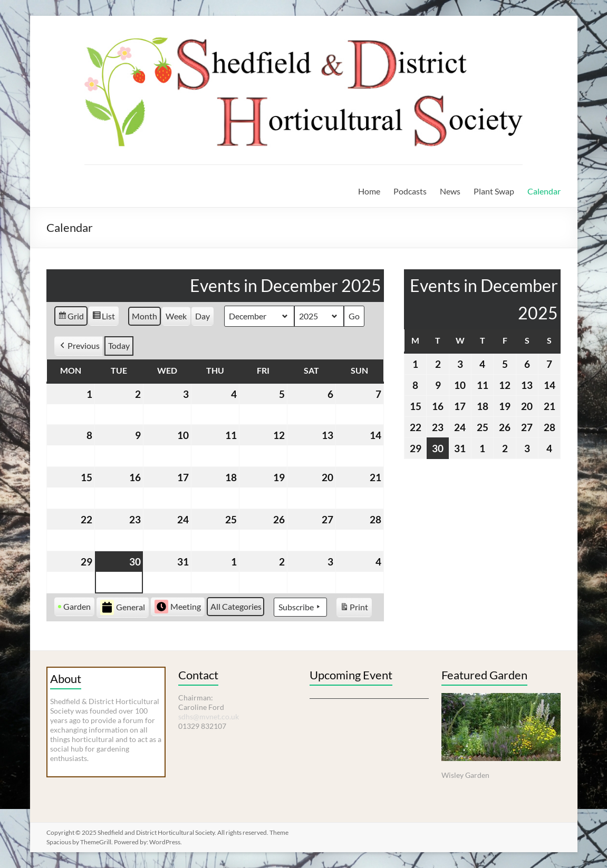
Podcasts (410, 191)
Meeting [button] (178, 607)
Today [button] (119, 345)
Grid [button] (71, 317)
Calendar (544, 191)
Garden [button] (74, 606)
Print (354, 609)
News (450, 191)
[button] (79, 346)
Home (369, 191)
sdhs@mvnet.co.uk (209, 716)
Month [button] (144, 316)
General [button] (123, 607)
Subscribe (300, 607)
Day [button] (203, 316)
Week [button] (176, 316)
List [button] (103, 317)
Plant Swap (494, 191)
